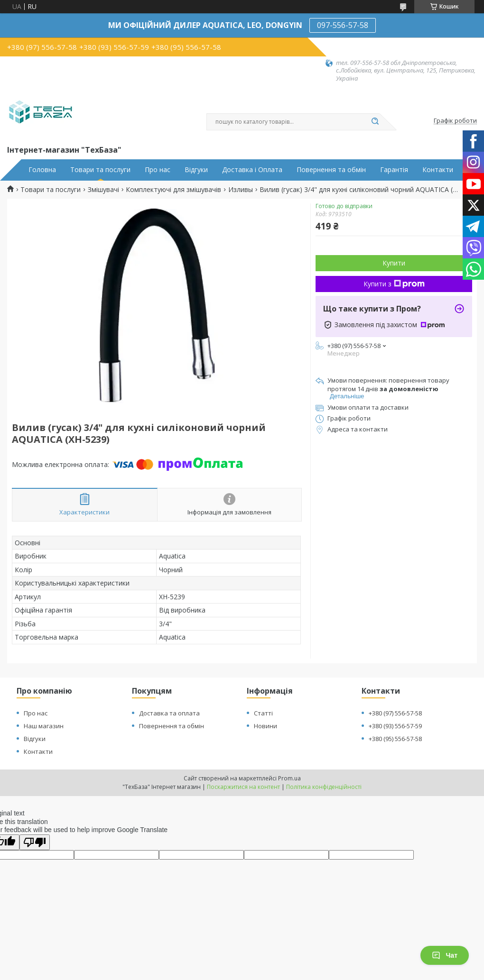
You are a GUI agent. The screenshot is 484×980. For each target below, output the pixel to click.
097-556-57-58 (343, 25)
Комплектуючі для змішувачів (173, 190)
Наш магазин (44, 726)
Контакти (438, 170)
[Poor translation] (35, 842)
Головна (42, 170)
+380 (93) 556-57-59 (395, 726)
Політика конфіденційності (324, 787)
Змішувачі (103, 190)
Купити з (394, 284)
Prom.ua (289, 778)
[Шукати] (375, 122)
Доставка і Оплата (252, 170)
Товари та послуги (100, 170)
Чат (445, 955)
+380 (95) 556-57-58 (395, 739)
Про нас (158, 170)
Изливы (241, 190)
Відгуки (196, 170)
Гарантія (394, 170)
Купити (394, 263)
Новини (265, 726)
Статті (263, 713)
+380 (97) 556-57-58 (395, 713)
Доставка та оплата (169, 713)
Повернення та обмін (331, 170)
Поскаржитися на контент (243, 787)
